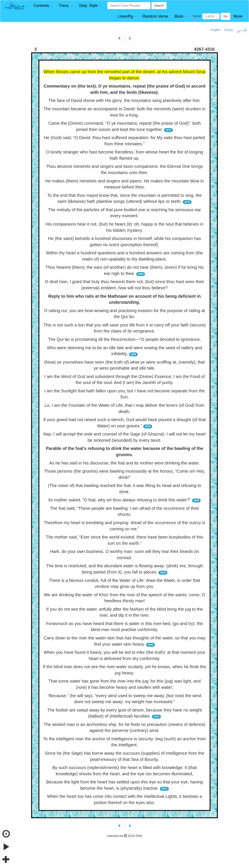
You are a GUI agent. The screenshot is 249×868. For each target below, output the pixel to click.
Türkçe (228, 30)
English (216, 30)
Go (225, 16)
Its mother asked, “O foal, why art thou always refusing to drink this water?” (120, 500)
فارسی (241, 30)
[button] (43, 6)
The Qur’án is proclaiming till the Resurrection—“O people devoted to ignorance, (124, 339)
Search (159, 6)
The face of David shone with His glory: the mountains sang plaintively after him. (124, 100)
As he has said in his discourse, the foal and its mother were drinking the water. (124, 463)
